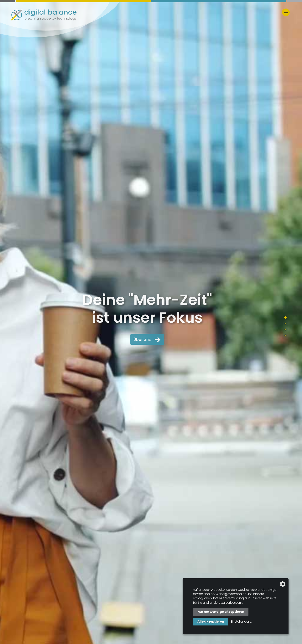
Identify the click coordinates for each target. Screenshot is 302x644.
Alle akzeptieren (211, 622)
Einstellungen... (241, 622)
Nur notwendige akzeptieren (221, 612)
